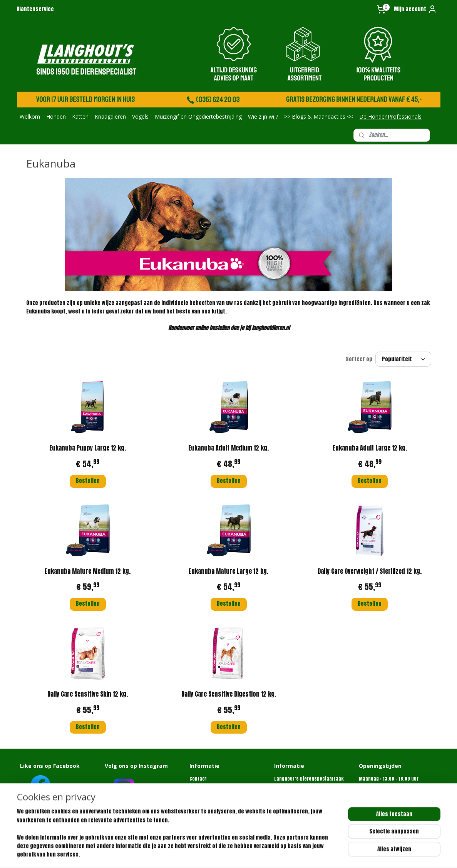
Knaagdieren (110, 116)
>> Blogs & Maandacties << (319, 116)
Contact (198, 779)
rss (235, 854)
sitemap (221, 854)
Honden (56, 116)
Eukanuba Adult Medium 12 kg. (228, 448)
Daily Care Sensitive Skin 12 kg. (88, 694)
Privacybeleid (204, 808)
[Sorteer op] (403, 359)
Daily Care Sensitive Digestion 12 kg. (228, 694)
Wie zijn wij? (263, 116)
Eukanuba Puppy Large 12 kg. (88, 448)
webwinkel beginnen (261, 854)
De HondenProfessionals (390, 116)
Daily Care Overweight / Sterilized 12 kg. (370, 571)
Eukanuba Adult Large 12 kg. (369, 448)
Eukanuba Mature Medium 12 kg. (88, 571)
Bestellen (87, 481)
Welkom (30, 116)
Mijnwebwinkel (321, 854)
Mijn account (415, 9)
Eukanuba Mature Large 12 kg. (228, 571)
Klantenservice (35, 9)
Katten (80, 116)
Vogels (140, 116)
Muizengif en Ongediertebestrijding (198, 116)
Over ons (199, 786)
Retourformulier (207, 801)
